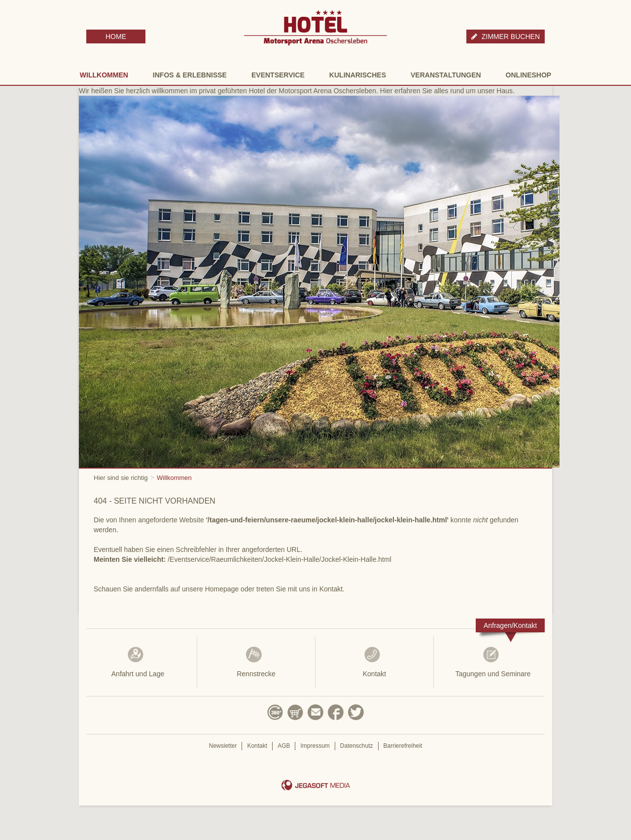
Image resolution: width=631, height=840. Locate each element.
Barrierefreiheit (403, 746)
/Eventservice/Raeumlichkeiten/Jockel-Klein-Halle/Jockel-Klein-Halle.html (280, 559)
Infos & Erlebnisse (190, 75)
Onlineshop (529, 75)
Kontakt (374, 662)
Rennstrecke (256, 662)
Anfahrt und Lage (138, 662)
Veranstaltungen (446, 75)
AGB (284, 746)
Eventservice (278, 75)
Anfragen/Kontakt (510, 625)
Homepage (222, 589)
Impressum (315, 746)
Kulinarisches (358, 75)
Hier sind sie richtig (121, 478)
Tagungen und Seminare (493, 662)
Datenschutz (357, 746)
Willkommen (104, 75)
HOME (116, 37)
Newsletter (223, 746)
